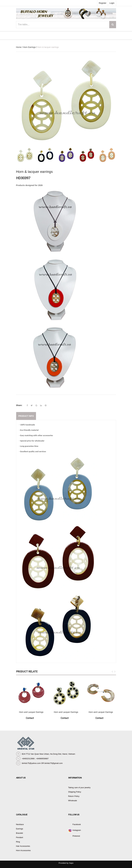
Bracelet (20, 833)
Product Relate (27, 672)
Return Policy (74, 796)
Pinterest (76, 836)
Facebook (77, 824)
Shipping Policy (75, 792)
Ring (18, 842)
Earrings (20, 829)
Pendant (20, 837)
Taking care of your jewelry (79, 788)
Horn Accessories (23, 850)
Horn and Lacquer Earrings (31, 712)
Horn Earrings (29, 47)
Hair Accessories (23, 846)
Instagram (77, 830)
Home (19, 47)
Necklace (20, 824)
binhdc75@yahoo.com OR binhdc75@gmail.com (42, 763)
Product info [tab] (26, 416)
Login (112, 3)
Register (103, 3)
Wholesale (73, 801)
